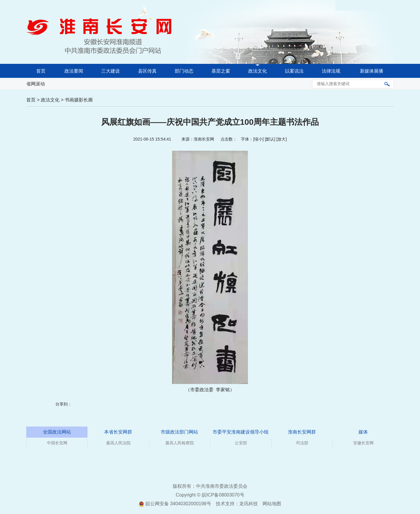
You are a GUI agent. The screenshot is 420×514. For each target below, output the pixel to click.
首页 (41, 71)
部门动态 (184, 71)
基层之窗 (221, 71)
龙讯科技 (249, 504)
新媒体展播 (372, 71)
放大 (281, 139)
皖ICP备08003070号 (223, 495)
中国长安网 (57, 443)
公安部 (241, 443)
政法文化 (258, 71)
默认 (270, 139)
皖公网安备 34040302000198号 (175, 504)
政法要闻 (74, 71)
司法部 (302, 443)
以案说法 (294, 71)
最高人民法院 (118, 443)
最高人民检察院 (180, 443)
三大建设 (111, 71)
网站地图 (272, 504)
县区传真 (147, 71)
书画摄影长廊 (79, 100)
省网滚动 (36, 84)
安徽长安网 (363, 443)
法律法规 (331, 71)
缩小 (258, 139)
